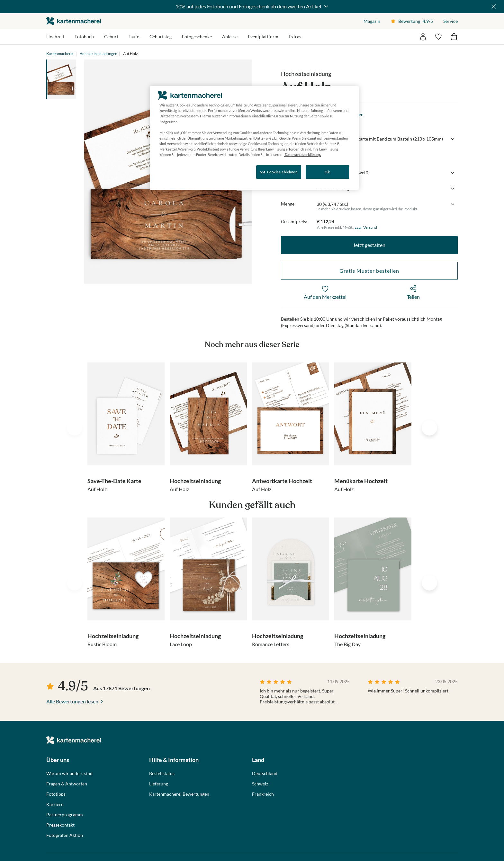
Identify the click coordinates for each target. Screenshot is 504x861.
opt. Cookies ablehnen (279, 172)
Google (285, 138)
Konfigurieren (172, 172)
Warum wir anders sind (69, 774)
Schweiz (260, 784)
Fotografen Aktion (65, 835)
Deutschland (265, 774)
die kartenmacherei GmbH (74, 21)
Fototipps (56, 794)
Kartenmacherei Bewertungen (179, 794)
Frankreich (263, 794)
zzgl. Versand (366, 227)
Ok (327, 172)
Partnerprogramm (65, 815)
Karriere (55, 804)
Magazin (372, 21)
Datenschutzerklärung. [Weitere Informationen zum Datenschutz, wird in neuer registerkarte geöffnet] (302, 155)
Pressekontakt (60, 825)
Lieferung (159, 784)
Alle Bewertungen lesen (72, 701)
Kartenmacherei (60, 54)
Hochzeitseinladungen (98, 54)
